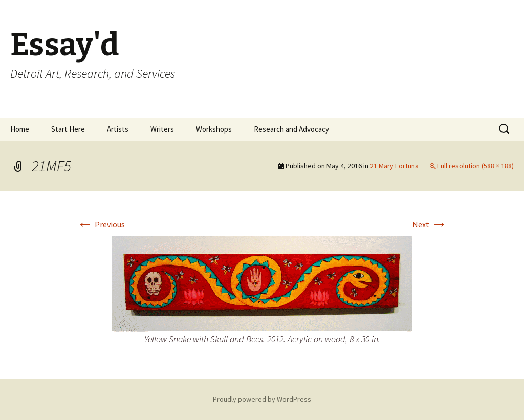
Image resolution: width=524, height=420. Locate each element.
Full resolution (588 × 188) (475, 166)
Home (20, 129)
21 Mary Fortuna (394, 166)
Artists (118, 129)
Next (430, 224)
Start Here (68, 129)
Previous (101, 224)
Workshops (214, 129)
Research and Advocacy (291, 129)
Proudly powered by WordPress (262, 399)
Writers (162, 129)
